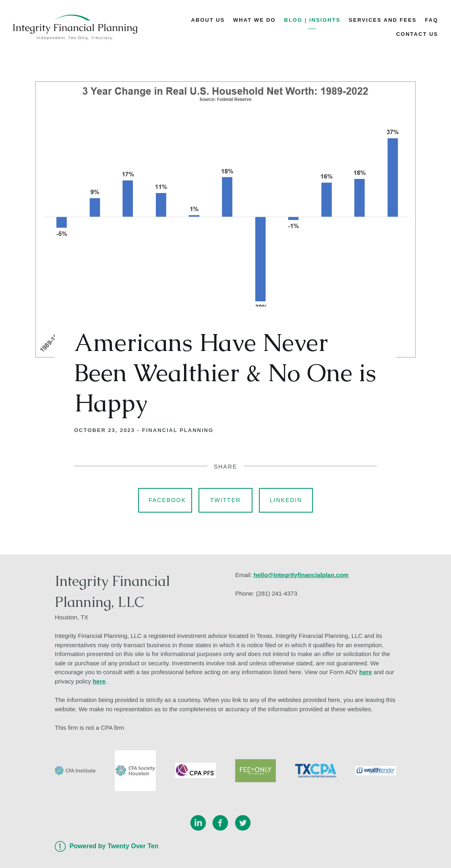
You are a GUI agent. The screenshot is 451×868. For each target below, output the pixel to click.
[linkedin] (198, 823)
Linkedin (286, 500)
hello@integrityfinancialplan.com (301, 575)
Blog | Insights (312, 20)
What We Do (254, 20)
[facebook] (220, 823)
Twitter (225, 500)
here (366, 672)
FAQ (431, 20)
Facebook (167, 500)
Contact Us (417, 34)
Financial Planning (178, 430)
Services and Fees (383, 20)
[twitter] (243, 823)
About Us (208, 20)
